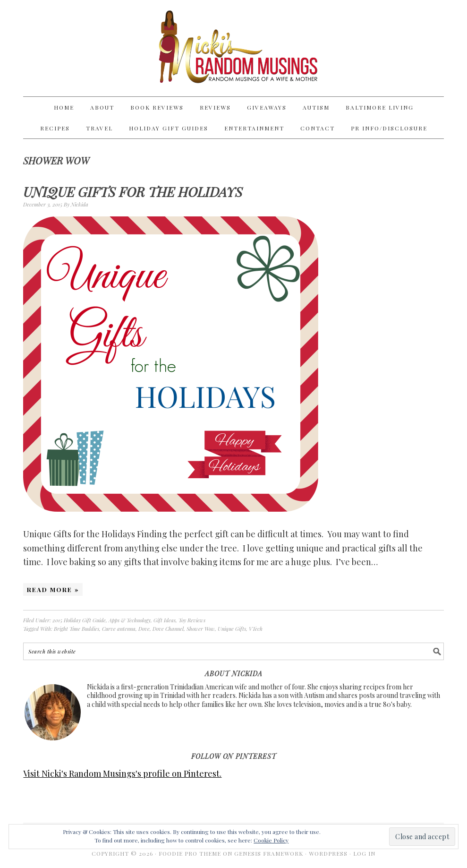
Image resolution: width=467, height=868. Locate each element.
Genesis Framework (269, 853)
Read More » (53, 589)
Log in (364, 853)
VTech (256, 629)
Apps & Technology (130, 620)
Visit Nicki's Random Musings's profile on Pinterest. (122, 773)
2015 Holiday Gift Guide (79, 620)
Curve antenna (119, 629)
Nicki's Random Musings (233, 48)
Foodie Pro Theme (190, 853)
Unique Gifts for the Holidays (133, 192)
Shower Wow (201, 629)
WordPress (328, 853)
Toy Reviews (192, 620)
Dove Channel (168, 629)
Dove (144, 629)
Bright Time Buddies (76, 629)
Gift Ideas (165, 620)
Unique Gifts (232, 629)
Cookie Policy (271, 840)
